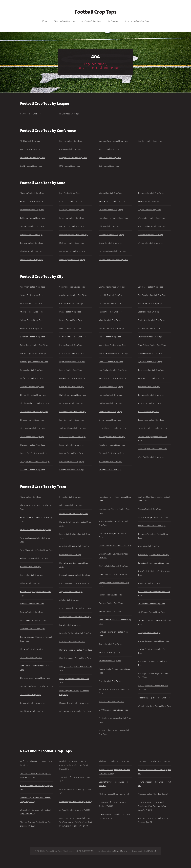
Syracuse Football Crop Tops (150, 362)
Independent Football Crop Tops (73, 158)
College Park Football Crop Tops (34, 453)
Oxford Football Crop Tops (110, 420)
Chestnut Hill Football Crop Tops (34, 412)
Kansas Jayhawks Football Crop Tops (75, 608)
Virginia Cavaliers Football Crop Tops (153, 641)
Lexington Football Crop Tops (72, 470)
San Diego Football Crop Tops (150, 287)
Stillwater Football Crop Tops (150, 353)
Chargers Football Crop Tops (32, 649)
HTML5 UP (152, 851)
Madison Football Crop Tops (111, 312)
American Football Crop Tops (32, 158)
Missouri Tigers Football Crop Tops (74, 703)
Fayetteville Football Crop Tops (72, 362)
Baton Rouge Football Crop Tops (34, 345)
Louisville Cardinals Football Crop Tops (76, 633)
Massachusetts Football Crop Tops (74, 235)
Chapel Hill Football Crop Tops (33, 395)
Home (45, 21)
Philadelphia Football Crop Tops (112, 428)
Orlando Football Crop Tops (110, 412)
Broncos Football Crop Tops (32, 604)
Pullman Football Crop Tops (111, 461)
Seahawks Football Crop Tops (111, 701)
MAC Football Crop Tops (70, 166)
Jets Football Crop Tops (69, 600)
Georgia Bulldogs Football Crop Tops (75, 546)
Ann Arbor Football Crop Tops (33, 287)
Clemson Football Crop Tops (32, 437)
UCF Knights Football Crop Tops (151, 604)
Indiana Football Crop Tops (32, 260)
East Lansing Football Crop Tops (73, 337)
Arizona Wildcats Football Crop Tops (35, 530)
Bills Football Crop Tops (30, 583)
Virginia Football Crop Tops (149, 210)
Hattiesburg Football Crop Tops (73, 395)
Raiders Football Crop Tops (110, 644)
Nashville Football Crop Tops (111, 362)
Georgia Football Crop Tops (32, 243)
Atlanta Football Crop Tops (31, 312)
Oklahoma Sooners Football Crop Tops (115, 545)
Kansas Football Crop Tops (71, 201)
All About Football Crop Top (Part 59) (114, 761)
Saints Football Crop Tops (110, 681)
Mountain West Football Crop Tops (113, 141)
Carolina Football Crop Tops (32, 387)
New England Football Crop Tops (113, 370)
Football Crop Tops (96, 12)
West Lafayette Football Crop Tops (152, 449)
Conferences (113, 21)
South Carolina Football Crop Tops (113, 260)
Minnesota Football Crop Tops (72, 251)
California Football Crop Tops (32, 218)
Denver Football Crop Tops (71, 320)
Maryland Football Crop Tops (72, 226)
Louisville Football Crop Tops (111, 295)
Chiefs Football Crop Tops (31, 657)
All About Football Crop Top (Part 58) (114, 794)
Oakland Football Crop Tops (111, 403)
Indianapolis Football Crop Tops (73, 412)
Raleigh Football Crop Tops (110, 470)
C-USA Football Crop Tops (70, 149)
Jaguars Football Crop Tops (71, 592)
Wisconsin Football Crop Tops (151, 235)
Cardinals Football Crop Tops (32, 629)
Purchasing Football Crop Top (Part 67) (76, 802)
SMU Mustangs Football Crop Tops (113, 710)
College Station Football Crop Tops (35, 461)
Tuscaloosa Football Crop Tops (151, 420)
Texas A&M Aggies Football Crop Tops (154, 555)
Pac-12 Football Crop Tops (110, 158)
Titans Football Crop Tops (149, 583)
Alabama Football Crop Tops (32, 193)
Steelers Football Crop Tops (150, 509)
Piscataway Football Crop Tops (112, 445)
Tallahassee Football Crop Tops (151, 370)
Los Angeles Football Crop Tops (112, 287)
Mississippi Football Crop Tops (72, 260)
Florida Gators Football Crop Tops (73, 514)
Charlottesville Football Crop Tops (34, 403)
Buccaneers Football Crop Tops (33, 620)
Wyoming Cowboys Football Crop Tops (154, 706)
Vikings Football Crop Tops (149, 633)
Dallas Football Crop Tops (70, 312)
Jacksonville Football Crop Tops (73, 428)
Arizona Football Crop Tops (32, 201)
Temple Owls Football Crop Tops (152, 526)
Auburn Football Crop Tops (31, 320)
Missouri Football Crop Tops (111, 193)
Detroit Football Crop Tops (70, 328)
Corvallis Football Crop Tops (71, 303)
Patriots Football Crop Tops (110, 611)
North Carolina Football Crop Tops (113, 218)
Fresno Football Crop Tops (70, 370)
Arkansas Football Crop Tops (32, 210)
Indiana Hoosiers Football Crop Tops (75, 575)
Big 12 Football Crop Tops (31, 166)
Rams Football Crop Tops (109, 652)
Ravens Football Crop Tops (110, 661)
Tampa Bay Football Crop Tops (151, 378)
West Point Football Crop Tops (151, 457)
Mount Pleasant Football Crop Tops (114, 353)
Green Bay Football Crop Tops (72, 387)
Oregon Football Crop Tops (110, 243)
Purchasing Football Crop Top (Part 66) (154, 761)
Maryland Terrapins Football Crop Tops (76, 650)
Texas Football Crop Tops (149, 201)
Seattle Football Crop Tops (149, 312)
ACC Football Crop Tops (30, 141)
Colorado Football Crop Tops (32, 226)
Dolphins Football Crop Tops (32, 711)
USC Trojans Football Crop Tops (151, 612)
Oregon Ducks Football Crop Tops (113, 574)
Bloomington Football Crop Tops (34, 362)
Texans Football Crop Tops (149, 546)
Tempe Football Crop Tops (149, 387)
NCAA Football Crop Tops (64, 21)
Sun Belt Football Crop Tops (150, 141)
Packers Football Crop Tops (110, 595)
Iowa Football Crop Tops (70, 193)
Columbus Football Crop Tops (72, 287)
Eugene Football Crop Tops (71, 345)
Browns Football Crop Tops (32, 612)
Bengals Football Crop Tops (32, 575)
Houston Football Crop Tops (71, 403)
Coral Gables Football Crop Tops (73, 295)
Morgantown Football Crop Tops (112, 345)
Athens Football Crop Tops (31, 303)
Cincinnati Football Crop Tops (33, 428)
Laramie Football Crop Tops (71, 453)
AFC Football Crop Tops (30, 149)
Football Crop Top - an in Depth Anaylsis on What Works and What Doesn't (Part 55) (74, 765)
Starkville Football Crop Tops (150, 337)
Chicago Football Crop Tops (32, 420)
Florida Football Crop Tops (31, 235)
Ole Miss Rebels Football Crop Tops (113, 566)
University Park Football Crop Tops (152, 428)
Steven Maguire (121, 851)
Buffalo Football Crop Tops (31, 378)
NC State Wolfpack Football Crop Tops (75, 711)
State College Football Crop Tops (152, 345)
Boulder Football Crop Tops (32, 370)
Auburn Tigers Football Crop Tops (34, 558)
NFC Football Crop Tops (109, 149)
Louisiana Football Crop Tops (72, 218)
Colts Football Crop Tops (31, 695)
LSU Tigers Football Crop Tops (72, 641)
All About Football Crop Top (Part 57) (153, 794)
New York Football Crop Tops (111, 210)
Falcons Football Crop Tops (71, 505)
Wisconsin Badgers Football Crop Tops (154, 698)
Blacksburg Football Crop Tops (33, 353)
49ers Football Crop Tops (31, 497)
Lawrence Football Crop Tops (72, 461)
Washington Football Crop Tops (151, 218)
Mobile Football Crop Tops (110, 337)
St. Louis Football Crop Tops (150, 328)
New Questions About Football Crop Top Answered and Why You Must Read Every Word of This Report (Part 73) (76, 822)
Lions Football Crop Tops (70, 625)
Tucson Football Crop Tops (149, 403)
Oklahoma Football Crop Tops (111, 235)
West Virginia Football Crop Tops (152, 226)
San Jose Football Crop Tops (150, 303)
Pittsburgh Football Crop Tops (111, 453)
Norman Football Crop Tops (110, 395)
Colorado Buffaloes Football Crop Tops (37, 686)
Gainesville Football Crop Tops (72, 378)
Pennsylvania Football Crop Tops (113, 251)
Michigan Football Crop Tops (71, 243)
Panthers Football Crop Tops (111, 603)
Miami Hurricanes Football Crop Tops (75, 658)
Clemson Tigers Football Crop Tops (35, 678)
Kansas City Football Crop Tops (72, 437)
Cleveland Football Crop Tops (33, 445)
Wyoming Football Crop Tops (150, 243)
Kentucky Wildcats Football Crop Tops (75, 617)
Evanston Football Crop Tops (72, 353)
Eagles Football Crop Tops (70, 497)
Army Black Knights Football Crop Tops (37, 550)
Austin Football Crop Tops (31, 328)
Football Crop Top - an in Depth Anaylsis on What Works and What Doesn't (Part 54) (152, 806)
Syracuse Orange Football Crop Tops (153, 517)
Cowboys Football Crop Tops (32, 703)
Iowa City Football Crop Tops (71, 420)
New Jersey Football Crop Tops (112, 201)
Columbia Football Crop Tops (33, 470)
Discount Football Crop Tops (137, 21)
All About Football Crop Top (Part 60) (75, 810)
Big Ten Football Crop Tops (71, 141)
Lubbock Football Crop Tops (111, 303)
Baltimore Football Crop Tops (33, 337)
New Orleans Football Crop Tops (112, 378)
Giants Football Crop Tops (70, 555)
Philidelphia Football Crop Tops (112, 437)
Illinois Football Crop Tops (31, 251)
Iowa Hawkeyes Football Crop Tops (74, 583)
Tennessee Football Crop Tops (151, 193)
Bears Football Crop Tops (31, 567)
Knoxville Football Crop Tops (71, 445)
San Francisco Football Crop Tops (152, 295)
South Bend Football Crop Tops (151, 320)
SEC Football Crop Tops (109, 166)
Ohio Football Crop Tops (109, 226)
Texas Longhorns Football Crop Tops (153, 563)
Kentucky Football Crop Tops (72, 210)
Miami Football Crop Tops (110, 320)
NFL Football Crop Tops (91, 21)
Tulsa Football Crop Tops (148, 412)
